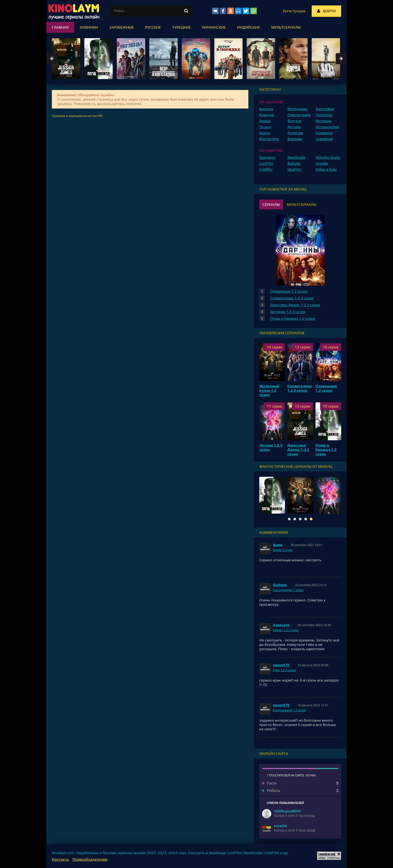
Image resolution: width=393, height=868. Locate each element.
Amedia (322, 163)
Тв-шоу (265, 127)
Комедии (267, 115)
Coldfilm (266, 169)
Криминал (324, 133)
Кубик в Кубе (326, 169)
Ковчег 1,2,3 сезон (286, 630)
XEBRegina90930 (287, 811)
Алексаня (281, 625)
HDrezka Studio (328, 157)
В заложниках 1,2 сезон (289, 710)
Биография (325, 109)
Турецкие (181, 27)
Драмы (265, 121)
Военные (295, 139)
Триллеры (324, 115)
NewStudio (297, 157)
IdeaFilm (294, 169)
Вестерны (324, 121)
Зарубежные (122, 27)
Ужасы (265, 133)
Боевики (266, 109)
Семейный (324, 139)
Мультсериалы (286, 27)
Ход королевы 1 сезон (288, 590)
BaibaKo (294, 163)
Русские (153, 27)
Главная (60, 27)
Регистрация (294, 11)
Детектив (295, 133)
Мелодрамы (298, 109)
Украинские (214, 27)
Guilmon (280, 585)
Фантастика (269, 139)
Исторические (327, 127)
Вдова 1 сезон (283, 550)
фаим (278, 545)
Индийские (249, 27)
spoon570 (281, 665)
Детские (294, 127)
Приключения (299, 115)
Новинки (89, 27)
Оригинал (267, 157)
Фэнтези (295, 121)
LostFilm (266, 163)
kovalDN (281, 826)
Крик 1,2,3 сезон (284, 670)
